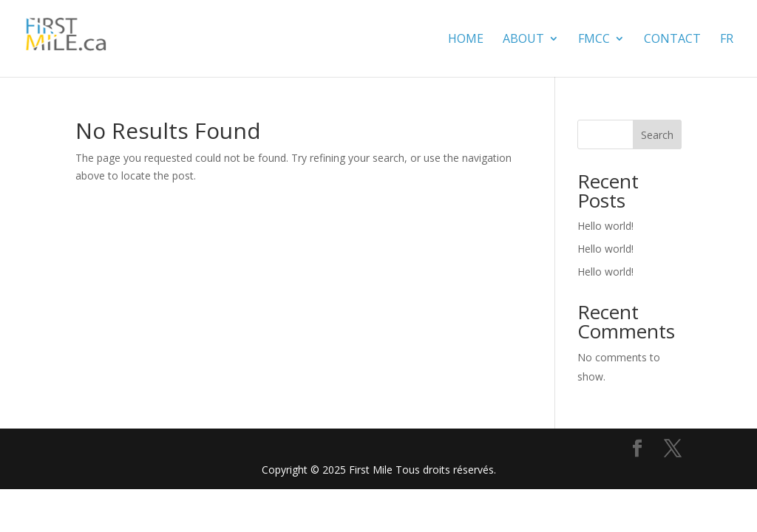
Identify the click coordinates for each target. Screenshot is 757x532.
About (523, 40)
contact (672, 40)
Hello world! (605, 226)
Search (657, 135)
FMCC (594, 40)
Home (466, 40)
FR (727, 40)
